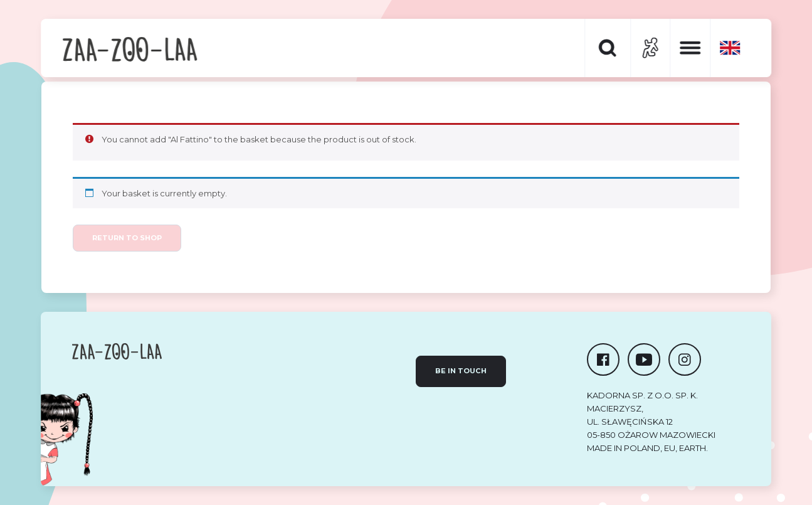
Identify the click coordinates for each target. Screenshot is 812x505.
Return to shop (127, 238)
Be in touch (461, 371)
